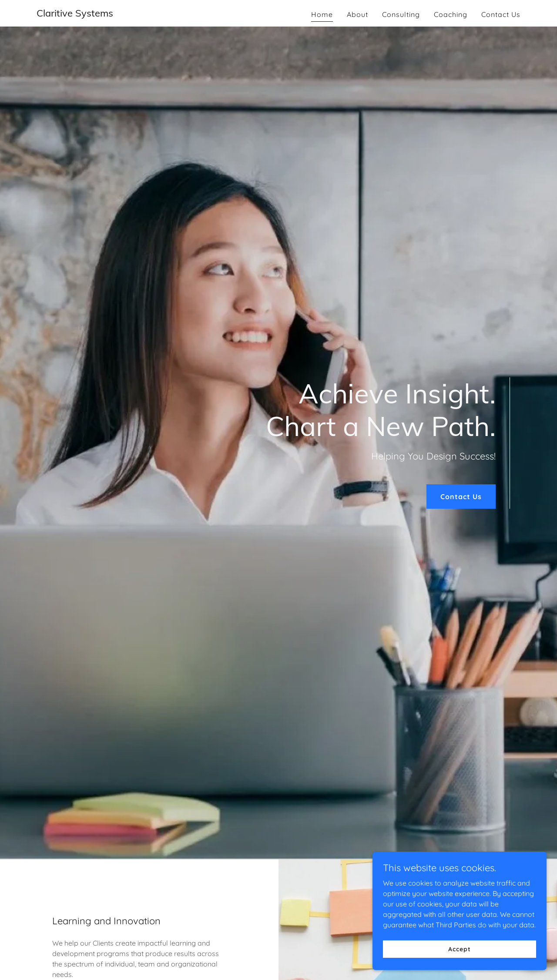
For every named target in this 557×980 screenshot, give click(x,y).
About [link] (357, 14)
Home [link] (322, 14)
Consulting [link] (401, 14)
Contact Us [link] (501, 14)
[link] (75, 14)
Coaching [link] (451, 14)
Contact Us (461, 497)
